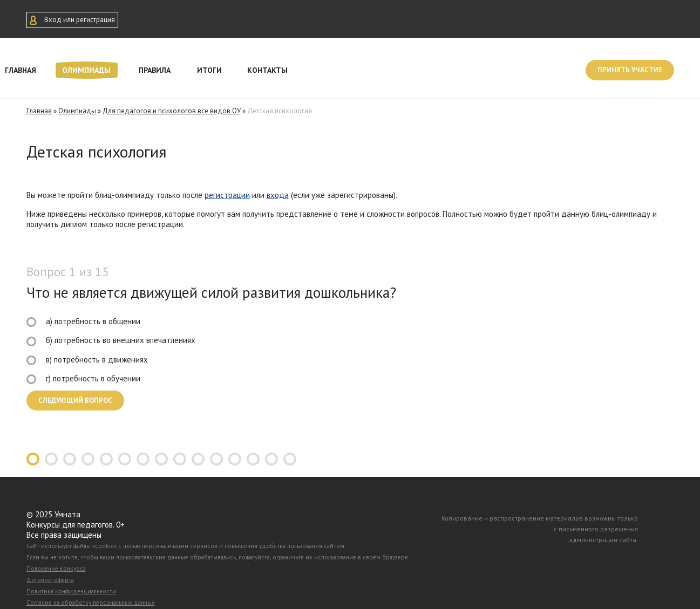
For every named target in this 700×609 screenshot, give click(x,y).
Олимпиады (86, 70)
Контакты (267, 70)
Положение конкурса (56, 569)
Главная (39, 111)
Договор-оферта (50, 580)
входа (278, 195)
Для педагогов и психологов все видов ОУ (172, 111)
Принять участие (630, 70)
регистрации (227, 195)
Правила (155, 70)
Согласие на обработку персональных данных (91, 603)
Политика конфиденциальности (71, 591)
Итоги (209, 70)
